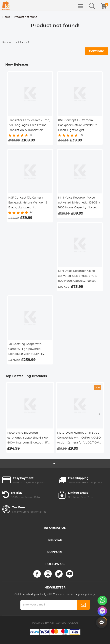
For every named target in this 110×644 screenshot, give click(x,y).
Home (6, 17)
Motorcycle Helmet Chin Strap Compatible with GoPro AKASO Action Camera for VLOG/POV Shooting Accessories (79, 438)
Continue (96, 51)
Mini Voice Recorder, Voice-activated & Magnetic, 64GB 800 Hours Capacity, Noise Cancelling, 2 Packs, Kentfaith (78, 277)
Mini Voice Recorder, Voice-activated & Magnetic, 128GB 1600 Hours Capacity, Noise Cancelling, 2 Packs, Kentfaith (78, 203)
